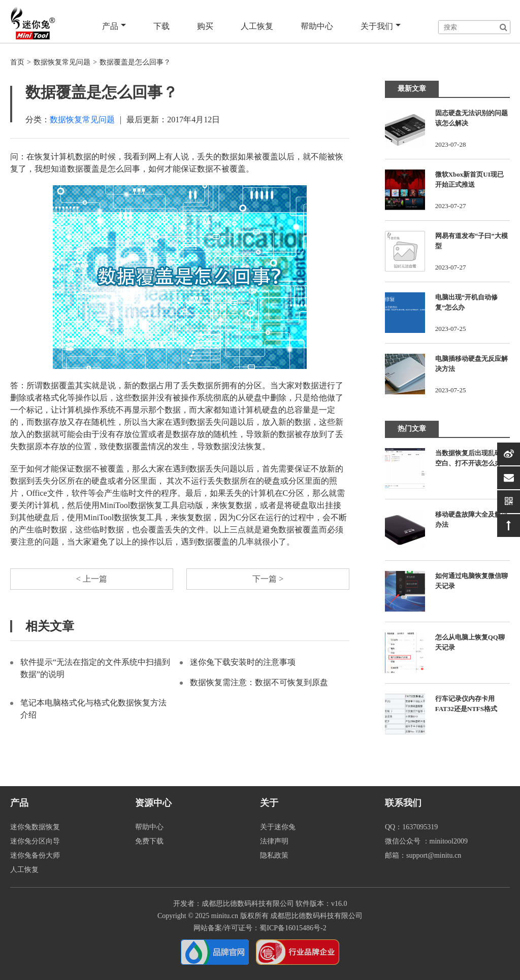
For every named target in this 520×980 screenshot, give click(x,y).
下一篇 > (268, 579)
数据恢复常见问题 (62, 62)
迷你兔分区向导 (35, 841)
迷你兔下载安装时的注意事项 (243, 662)
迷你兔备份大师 (35, 855)
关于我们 (381, 26)
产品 (114, 26)
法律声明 (274, 841)
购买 (205, 26)
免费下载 (149, 841)
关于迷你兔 (278, 827)
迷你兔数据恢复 (35, 827)
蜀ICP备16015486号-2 (293, 928)
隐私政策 (274, 855)
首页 (17, 62)
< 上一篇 (92, 579)
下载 (161, 26)
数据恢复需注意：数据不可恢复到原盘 (259, 682)
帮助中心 (317, 26)
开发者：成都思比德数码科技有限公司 (234, 904)
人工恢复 (257, 26)
